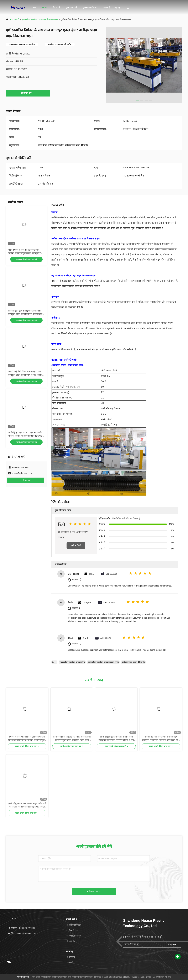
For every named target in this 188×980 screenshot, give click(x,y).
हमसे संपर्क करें (90, 7)
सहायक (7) (77, 580)
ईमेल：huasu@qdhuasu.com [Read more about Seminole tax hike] (22, 933)
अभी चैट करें (28, 93)
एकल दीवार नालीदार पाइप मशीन (72, 662)
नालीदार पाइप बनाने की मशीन (133, 662)
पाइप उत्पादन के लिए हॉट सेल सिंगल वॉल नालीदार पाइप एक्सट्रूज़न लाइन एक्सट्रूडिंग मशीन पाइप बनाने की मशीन (26, 253)
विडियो (57, 7)
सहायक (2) (77, 608)
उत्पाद (45, 7)
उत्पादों (17, 19)
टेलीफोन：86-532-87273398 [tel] (22, 928)
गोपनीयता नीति (23, 977)
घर (35, 7)
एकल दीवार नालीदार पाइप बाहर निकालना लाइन (40, 19)
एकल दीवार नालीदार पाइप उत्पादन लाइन (103, 662)
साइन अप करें (173, 944)
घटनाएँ (107, 7)
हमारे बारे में (71, 7)
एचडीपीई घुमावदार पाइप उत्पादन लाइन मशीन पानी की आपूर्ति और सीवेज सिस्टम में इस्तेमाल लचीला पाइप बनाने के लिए (25, 436)
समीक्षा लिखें (76, 546)
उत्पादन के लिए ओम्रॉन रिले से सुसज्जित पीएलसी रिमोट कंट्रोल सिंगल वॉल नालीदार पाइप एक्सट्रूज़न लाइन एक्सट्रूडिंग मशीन (27, 739)
